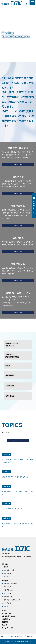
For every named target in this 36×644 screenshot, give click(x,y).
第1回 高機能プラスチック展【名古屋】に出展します (18, 525)
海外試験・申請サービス (12, 600)
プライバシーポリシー (9, 628)
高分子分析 (7, 587)
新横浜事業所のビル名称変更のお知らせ (15, 477)
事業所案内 (7, 573)
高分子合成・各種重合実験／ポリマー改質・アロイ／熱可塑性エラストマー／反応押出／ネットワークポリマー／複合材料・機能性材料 (18, 156)
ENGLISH (31, 636)
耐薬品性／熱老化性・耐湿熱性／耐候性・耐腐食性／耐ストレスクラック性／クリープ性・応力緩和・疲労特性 (18, 272)
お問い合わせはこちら (34, 206)
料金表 (8, 366)
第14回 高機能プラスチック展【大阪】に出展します (18, 493)
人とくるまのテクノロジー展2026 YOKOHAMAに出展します (18, 461)
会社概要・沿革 (9, 570)
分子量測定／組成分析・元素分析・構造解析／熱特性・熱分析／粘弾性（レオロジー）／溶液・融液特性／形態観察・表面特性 (18, 185)
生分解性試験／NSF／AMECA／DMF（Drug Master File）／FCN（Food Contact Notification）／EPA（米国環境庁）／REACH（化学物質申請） (18, 303)
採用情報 (5, 622)
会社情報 (5, 564)
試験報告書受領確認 (18, 355)
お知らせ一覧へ (18, 440)
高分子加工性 (8, 590)
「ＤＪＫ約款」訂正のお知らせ (12, 509)
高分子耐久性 (8, 597)
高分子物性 (7, 593)
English (4, 625)
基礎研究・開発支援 (10, 583)
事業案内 (5, 581)
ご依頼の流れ (10, 386)
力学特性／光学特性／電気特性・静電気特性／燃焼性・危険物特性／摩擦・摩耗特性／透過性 (18, 245)
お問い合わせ (10, 396)
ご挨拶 (6, 567)
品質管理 (7, 577)
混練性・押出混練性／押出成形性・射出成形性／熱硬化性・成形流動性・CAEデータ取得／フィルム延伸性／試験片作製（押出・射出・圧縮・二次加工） (18, 216)
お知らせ (5, 610)
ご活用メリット (9, 603)
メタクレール (18, 344)
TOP (5, 636)
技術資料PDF (10, 375)
